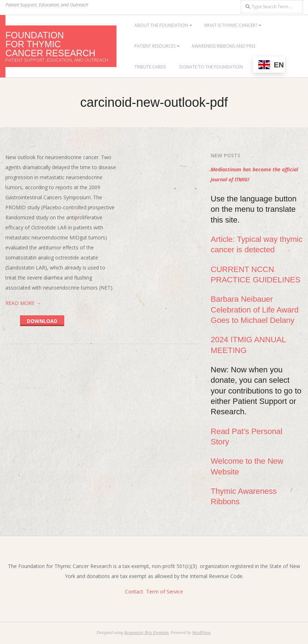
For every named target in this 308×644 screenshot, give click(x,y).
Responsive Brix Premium (146, 633)
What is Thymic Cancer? (231, 25)
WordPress (201, 633)
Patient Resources (155, 46)
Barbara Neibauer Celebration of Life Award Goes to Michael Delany (254, 310)
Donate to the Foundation (211, 67)
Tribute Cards (150, 67)
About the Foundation (161, 25)
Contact (134, 591)
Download (42, 321)
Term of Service (165, 591)
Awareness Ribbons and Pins (223, 46)
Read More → (23, 303)
